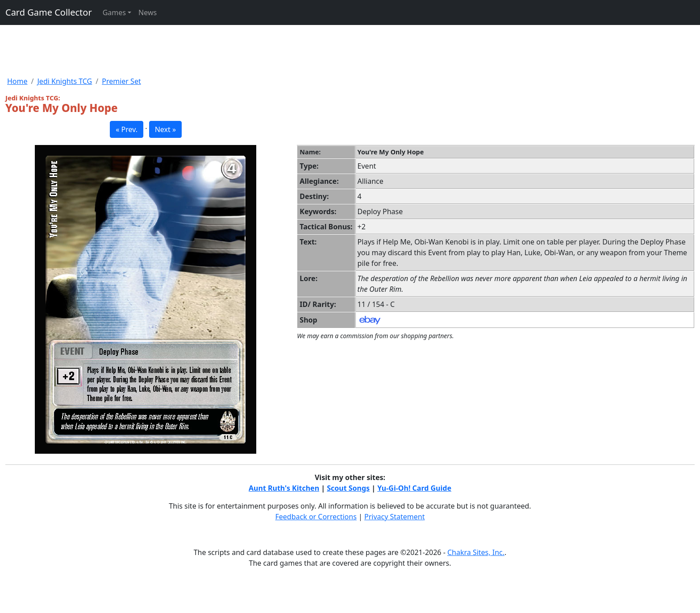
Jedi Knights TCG (65, 81)
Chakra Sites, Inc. (476, 552)
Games (114, 12)
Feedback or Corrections (316, 517)
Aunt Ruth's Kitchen (284, 488)
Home (17, 81)
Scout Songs (348, 488)
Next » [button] (165, 129)
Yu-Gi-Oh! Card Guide (414, 488)
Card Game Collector (49, 12)
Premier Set (121, 81)
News (148, 12)
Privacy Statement (395, 517)
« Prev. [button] (127, 129)
